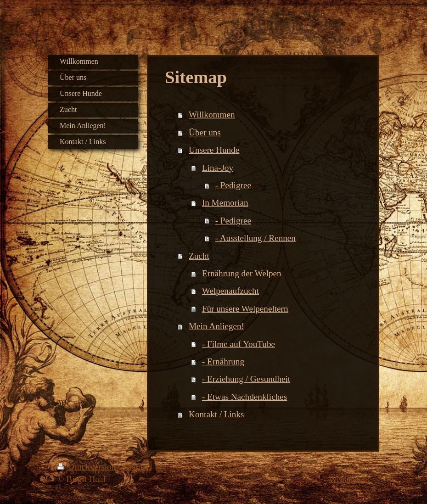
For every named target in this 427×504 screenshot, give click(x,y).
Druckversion (88, 467)
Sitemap (137, 467)
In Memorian (225, 203)
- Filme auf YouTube (239, 344)
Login (359, 467)
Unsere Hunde (214, 150)
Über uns (205, 132)
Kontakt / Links (216, 414)
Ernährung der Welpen (242, 273)
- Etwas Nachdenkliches (244, 397)
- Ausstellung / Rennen (256, 238)
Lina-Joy (218, 168)
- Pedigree (233, 185)
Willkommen (212, 115)
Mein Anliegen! (216, 326)
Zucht (199, 256)
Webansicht (349, 479)
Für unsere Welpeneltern (245, 309)
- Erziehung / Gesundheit (246, 379)
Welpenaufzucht (230, 291)
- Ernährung (223, 361)
